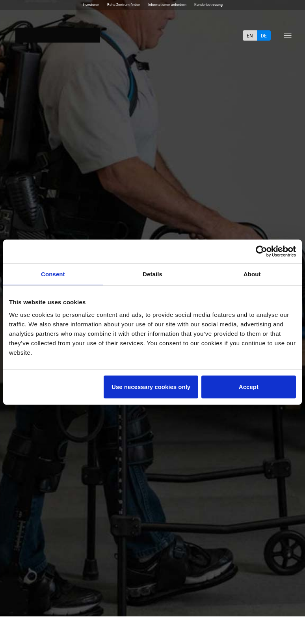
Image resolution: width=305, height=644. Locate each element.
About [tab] (252, 274)
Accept (249, 386)
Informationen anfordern (167, 5)
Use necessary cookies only (151, 386)
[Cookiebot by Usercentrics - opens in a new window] (261, 251)
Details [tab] (152, 274)
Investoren (91, 5)
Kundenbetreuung (208, 5)
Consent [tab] (53, 274)
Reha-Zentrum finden (124, 5)
